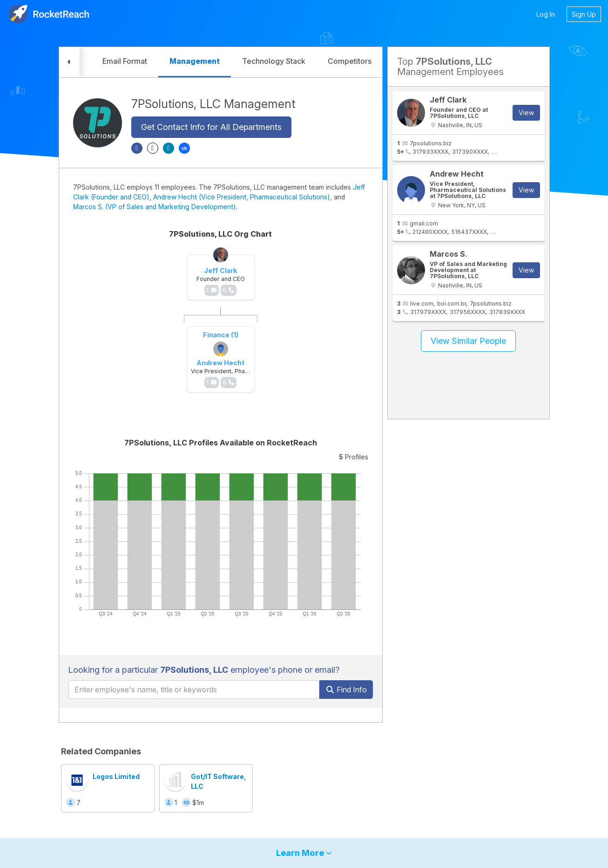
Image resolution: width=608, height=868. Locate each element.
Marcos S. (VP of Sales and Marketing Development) (155, 207)
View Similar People (468, 341)
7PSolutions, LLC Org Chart (220, 234)
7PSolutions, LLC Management (213, 104)
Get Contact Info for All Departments (211, 127)
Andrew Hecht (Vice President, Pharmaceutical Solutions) (242, 197)
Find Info (346, 690)
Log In (546, 14)
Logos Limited (116, 776)
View (526, 113)
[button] (69, 62)
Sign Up (584, 14)
